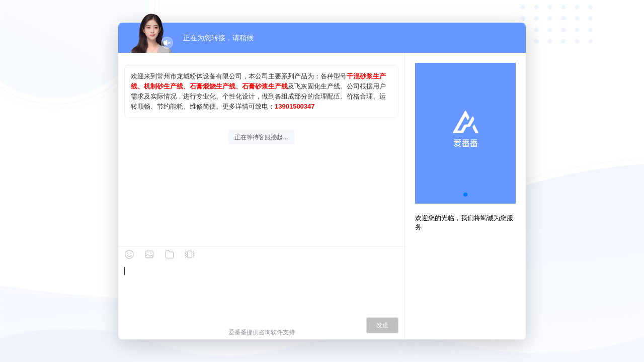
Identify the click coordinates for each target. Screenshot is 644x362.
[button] (465, 195)
